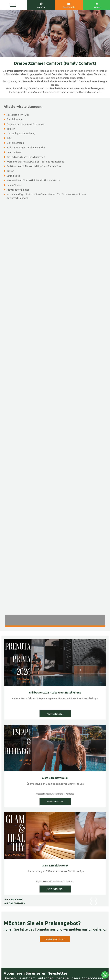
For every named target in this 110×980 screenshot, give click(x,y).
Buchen (97, 5)
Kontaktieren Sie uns (55, 939)
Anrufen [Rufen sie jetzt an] (41, 5)
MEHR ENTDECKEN (55, 714)
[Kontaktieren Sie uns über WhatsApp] (105, 975)
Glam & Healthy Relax (55, 778)
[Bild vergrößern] (55, 256)
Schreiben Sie (69, 5)
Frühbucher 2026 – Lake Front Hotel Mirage (55, 692)
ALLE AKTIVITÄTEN (15, 903)
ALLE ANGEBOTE (13, 899)
